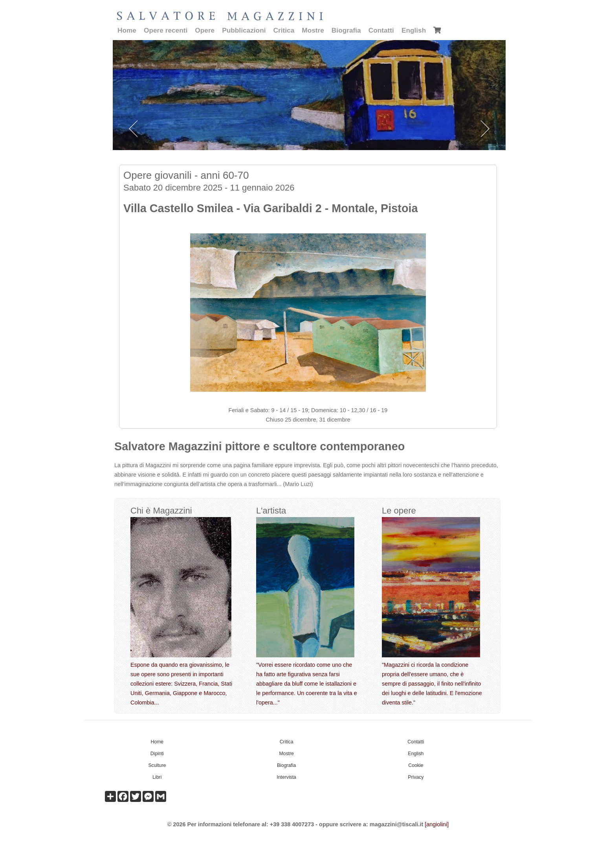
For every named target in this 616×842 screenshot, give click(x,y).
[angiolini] (437, 824)
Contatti (381, 30)
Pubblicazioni (244, 30)
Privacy (416, 777)
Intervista (286, 777)
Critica (284, 30)
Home (127, 30)
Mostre (313, 30)
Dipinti (157, 754)
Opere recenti (166, 30)
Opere (205, 30)
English (414, 30)
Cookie (416, 765)
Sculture (157, 765)
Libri (157, 777)
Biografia (346, 30)
